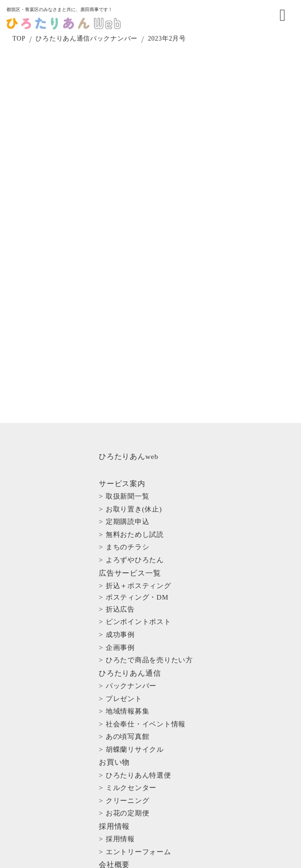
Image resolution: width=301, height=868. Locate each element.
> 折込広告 (122, 567)
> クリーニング (128, 685)
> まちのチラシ (128, 527)
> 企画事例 (122, 590)
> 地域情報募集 (128, 630)
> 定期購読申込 (128, 511)
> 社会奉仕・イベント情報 (143, 638)
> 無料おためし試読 (134, 519)
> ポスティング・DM (136, 559)
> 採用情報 (122, 710)
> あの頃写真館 (128, 645)
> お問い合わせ (126, 790)
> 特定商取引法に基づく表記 (146, 773)
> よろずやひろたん (134, 534)
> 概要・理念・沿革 (134, 734)
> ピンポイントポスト (137, 574)
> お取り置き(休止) (133, 503)
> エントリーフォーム (137, 718)
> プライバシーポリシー (140, 766)
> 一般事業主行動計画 (137, 750)
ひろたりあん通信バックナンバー (90, 46)
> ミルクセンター (131, 678)
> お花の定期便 (128, 693)
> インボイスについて (137, 758)
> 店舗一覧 (122, 742)
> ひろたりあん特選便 (137, 670)
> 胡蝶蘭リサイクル (134, 653)
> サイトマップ (126, 803)
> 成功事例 (122, 582)
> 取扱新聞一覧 (128, 495)
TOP (22, 46)
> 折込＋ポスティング (137, 551)
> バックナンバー (131, 614)
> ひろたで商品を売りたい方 (146, 598)
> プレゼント (125, 622)
